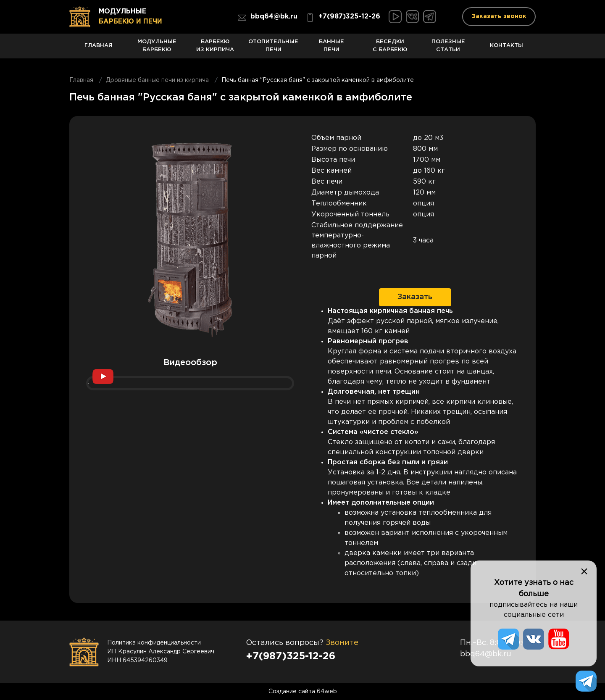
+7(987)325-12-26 (343, 18)
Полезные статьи (448, 49)
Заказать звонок (499, 16)
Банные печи (332, 49)
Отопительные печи (273, 49)
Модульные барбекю (157, 49)
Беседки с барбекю (390, 49)
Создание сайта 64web (303, 692)
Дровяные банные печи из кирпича (157, 80)
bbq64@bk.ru (268, 18)
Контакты (506, 51)
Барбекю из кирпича (215, 49)
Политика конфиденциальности (154, 643)
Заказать (415, 297)
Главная (99, 51)
